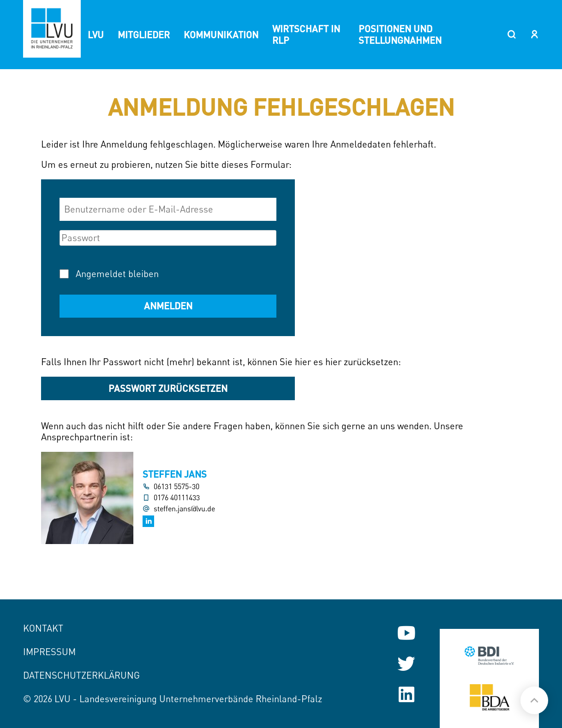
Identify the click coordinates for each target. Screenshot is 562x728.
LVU (96, 35)
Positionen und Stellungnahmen (400, 34)
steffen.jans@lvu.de (184, 509)
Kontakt (43, 628)
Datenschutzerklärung (81, 675)
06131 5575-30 (176, 487)
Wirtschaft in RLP (306, 34)
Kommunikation (221, 35)
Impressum (49, 652)
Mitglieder (144, 35)
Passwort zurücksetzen (168, 388)
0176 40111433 (177, 498)
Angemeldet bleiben (117, 274)
